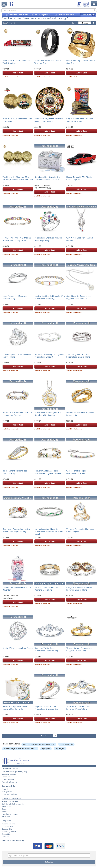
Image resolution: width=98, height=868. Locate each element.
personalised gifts (66, 744)
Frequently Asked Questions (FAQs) (14, 772)
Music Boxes (6, 806)
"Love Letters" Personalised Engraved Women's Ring (78, 708)
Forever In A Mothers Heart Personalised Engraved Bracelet (48, 472)
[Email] (49, 855)
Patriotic (5, 812)
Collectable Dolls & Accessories (13, 804)
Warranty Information (10, 782)
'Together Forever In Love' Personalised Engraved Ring (46, 708)
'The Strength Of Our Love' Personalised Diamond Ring (78, 356)
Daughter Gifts (7, 829)
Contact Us (6, 777)
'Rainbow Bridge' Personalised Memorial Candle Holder (15, 708)
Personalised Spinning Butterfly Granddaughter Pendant (48, 414)
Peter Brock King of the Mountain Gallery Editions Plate (49, 120)
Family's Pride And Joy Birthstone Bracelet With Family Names (17, 239)
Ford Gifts (5, 837)
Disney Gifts (6, 834)
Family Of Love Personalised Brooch (18, 648)
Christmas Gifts (7, 826)
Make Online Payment (10, 774)
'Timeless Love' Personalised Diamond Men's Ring (47, 589)
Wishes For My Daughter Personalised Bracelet (77, 472)
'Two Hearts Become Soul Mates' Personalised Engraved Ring (16, 530)
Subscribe (49, 862)
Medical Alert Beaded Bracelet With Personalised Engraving (50, 297)
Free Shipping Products (10, 814)
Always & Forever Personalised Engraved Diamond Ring (79, 589)
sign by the (46, 749)
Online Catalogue (8, 779)
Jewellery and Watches (10, 801)
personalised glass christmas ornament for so (20, 749)
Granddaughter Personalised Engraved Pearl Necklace (79, 297)
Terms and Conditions (10, 794)
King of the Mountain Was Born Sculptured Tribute (80, 120)
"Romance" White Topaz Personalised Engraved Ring (46, 649)
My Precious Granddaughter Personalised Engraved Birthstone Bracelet (49, 532)
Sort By (75, 23)
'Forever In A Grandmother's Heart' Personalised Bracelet (17, 414)
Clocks (4, 809)
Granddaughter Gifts (9, 831)
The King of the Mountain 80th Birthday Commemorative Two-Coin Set (18, 180)
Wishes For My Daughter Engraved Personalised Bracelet (49, 356)
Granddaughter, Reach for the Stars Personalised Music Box (47, 178)
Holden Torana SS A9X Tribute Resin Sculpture (79, 178)
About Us (5, 789)
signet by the (60, 749)
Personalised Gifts (8, 824)
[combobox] (49, 10)
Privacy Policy (7, 792)
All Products (6, 817)
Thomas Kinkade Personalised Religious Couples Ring (79, 649)
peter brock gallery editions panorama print (39, 744)
